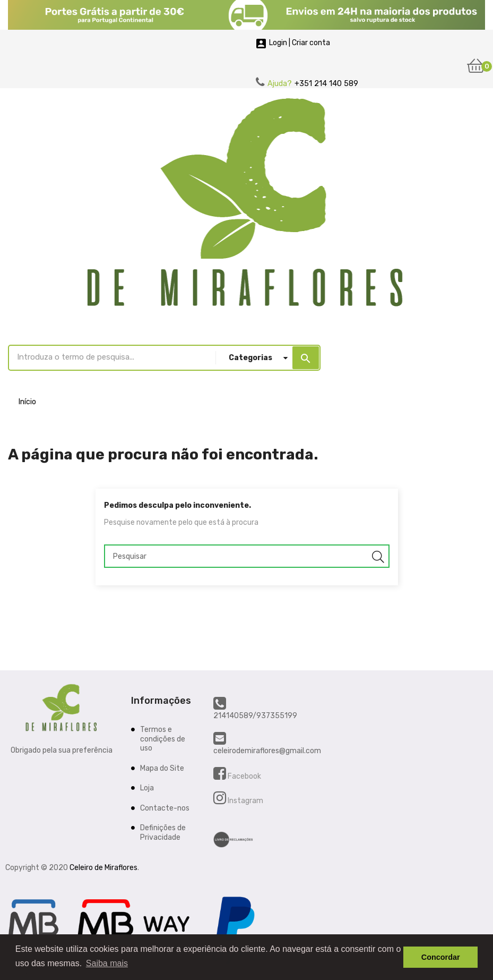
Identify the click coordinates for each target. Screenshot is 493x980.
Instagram (245, 801)
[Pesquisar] (247, 556)
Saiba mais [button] (107, 963)
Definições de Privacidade (163, 833)
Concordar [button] (441, 957)
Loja (147, 788)
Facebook (244, 776)
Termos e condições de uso (163, 739)
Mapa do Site (162, 768)
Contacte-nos (165, 808)
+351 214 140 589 (326, 84)
